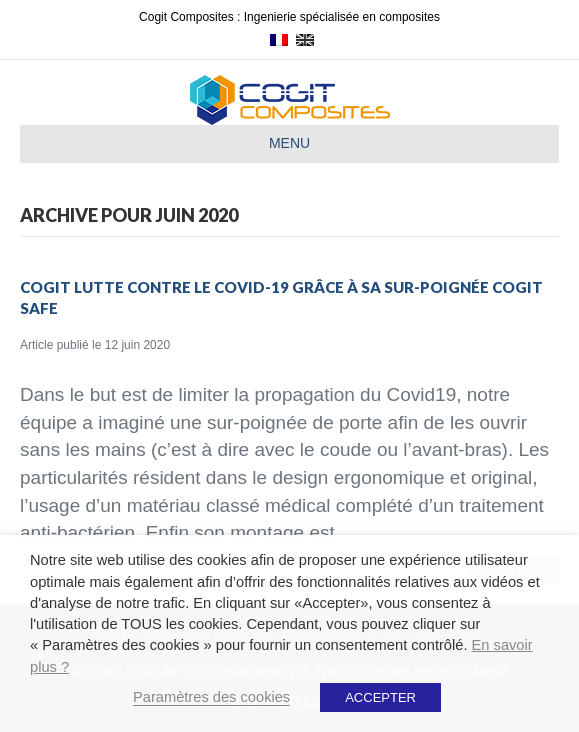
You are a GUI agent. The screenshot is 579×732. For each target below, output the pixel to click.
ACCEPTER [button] (380, 697)
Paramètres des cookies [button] (211, 697)
